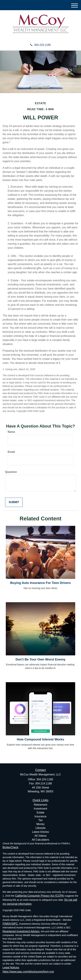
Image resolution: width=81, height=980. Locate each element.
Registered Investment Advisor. (21, 931)
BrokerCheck (10, 847)
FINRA (7, 924)
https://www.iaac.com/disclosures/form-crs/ (28, 972)
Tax (41, 820)
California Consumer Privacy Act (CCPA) (40, 896)
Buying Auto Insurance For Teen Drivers (40, 583)
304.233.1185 (41, 45)
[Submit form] (14, 502)
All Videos (41, 836)
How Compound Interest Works (40, 739)
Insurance (40, 816)
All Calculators (40, 840)
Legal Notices (11, 968)
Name (11, 432)
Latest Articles (40, 832)
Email (11, 452)
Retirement (40, 805)
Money (40, 824)
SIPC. (15, 924)
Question (11, 472)
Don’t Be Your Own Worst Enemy (40, 659)
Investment (40, 809)
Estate (40, 813)
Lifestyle (41, 828)
